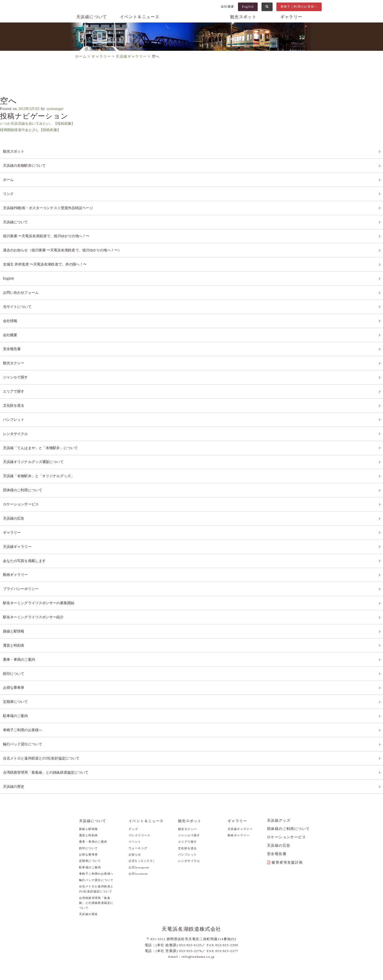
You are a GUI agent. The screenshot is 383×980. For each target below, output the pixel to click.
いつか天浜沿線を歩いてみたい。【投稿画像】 (41, 124)
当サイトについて (18, 296)
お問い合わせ (207, 950)
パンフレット (14, 401)
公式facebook (138, 831)
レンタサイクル (16, 415)
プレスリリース (140, 792)
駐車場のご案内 (16, 678)
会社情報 (10, 309)
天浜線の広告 (14, 494)
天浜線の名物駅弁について (26, 164)
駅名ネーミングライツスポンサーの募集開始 (41, 573)
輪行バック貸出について (24, 705)
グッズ (133, 786)
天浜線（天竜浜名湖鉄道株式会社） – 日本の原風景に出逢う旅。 (191, 22)
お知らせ (135, 812)
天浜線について (92, 17)
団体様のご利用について (24, 467)
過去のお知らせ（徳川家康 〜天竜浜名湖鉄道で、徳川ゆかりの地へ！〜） (67, 243)
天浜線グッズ (279, 778)
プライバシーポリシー (22, 560)
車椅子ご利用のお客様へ (299, 7)
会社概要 (228, 7)
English (248, 7)
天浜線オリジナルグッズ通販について (36, 441)
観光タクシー (14, 349)
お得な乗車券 (14, 652)
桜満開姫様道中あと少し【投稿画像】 (33, 130)
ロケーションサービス (22, 481)
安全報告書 (12, 336)
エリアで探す (14, 375)
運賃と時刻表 (14, 612)
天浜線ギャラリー (18, 520)
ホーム (8, 177)
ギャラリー (291, 17)
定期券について (16, 665)
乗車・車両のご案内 (20, 626)
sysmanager (60, 109)
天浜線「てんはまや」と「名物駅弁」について (43, 428)
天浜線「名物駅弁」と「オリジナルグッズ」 (41, 454)
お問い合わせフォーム (22, 283)
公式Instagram (139, 824)
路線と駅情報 (14, 599)
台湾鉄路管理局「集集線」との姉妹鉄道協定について (49, 731)
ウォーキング (138, 805)
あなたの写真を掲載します (26, 533)
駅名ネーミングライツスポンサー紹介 (36, 586)
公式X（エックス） (142, 818)
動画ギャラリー (16, 546)
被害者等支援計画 (287, 819)
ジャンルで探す (16, 362)
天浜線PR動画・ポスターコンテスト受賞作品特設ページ (52, 204)
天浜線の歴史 (14, 744)
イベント (135, 799)
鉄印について (14, 639)
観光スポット (243, 17)
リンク (8, 191)
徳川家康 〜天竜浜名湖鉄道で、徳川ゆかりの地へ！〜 (50, 230)
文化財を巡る (14, 388)
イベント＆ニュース (140, 17)
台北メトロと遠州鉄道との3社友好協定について (44, 718)
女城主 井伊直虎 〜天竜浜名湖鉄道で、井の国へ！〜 (49, 256)
